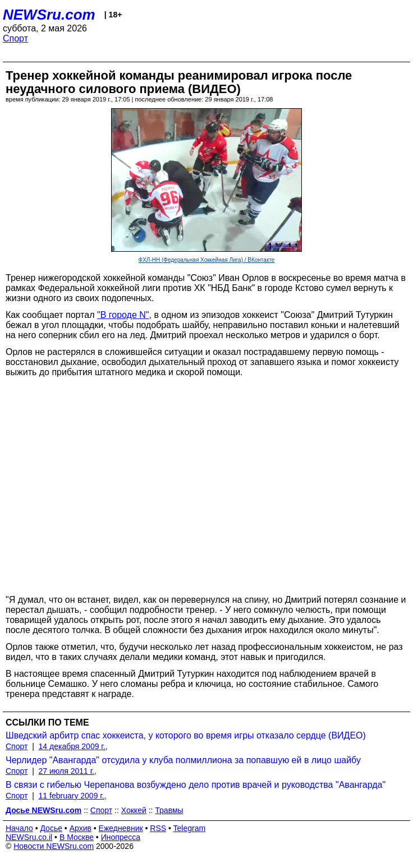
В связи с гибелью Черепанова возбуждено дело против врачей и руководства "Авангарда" (196, 785)
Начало (19, 828)
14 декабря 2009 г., (73, 746)
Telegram (190, 828)
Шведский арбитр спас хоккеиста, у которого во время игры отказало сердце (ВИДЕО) (186, 735)
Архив (81, 828)
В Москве (77, 837)
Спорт (15, 38)
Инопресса (121, 837)
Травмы (169, 810)
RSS (158, 828)
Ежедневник (121, 828)
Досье (51, 828)
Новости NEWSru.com (54, 846)
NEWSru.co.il (29, 837)
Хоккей (134, 810)
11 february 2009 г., (73, 796)
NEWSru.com (49, 15)
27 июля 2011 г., (68, 771)
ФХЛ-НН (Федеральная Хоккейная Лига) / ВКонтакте (207, 260)
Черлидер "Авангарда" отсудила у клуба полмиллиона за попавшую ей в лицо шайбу (183, 760)
